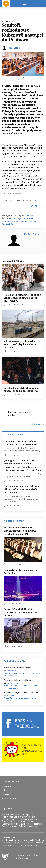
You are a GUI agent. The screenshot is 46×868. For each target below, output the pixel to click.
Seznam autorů (9, 799)
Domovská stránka (10, 782)
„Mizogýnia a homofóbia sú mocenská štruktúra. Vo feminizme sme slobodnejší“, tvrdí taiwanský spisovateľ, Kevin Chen (23, 465)
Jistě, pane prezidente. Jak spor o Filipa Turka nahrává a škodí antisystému (23, 298)
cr (13, 224)
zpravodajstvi (17, 218)
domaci (7, 224)
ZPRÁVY (29, 215)
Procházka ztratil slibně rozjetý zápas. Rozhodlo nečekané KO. (22, 389)
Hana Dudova (11, 671)
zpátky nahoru (37, 424)
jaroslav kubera (23, 221)
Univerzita (7, 794)
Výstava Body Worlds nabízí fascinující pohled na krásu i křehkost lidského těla (20, 531)
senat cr (29, 218)
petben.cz (33, 845)
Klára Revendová (12, 683)
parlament (8, 221)
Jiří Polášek (10, 695)
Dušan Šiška (14, 48)
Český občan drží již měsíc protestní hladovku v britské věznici (20, 612)
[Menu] (24, 4)
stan (34, 221)
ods (40, 221)
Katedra (5, 790)
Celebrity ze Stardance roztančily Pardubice (23, 571)
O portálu (6, 786)
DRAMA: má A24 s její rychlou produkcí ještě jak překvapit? (21, 443)
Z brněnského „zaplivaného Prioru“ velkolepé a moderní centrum (20, 344)
